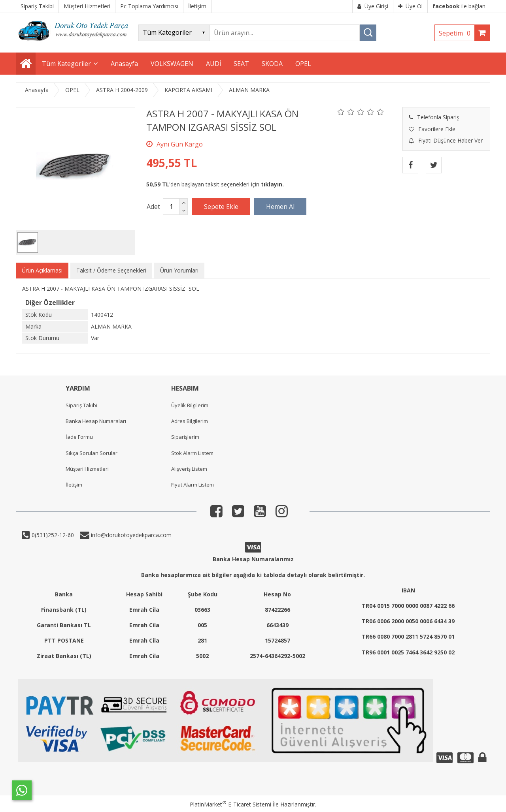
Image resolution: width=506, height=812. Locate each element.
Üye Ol (410, 6)
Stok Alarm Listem (192, 453)
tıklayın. (272, 184)
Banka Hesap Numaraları (96, 421)
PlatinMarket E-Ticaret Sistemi (230, 804)
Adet (153, 207)
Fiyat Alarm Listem (193, 485)
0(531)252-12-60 (52, 535)
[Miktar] (171, 207)
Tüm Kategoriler (66, 64)
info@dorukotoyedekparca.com (130, 535)
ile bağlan (459, 6)
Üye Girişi (373, 6)
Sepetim (457, 33)
